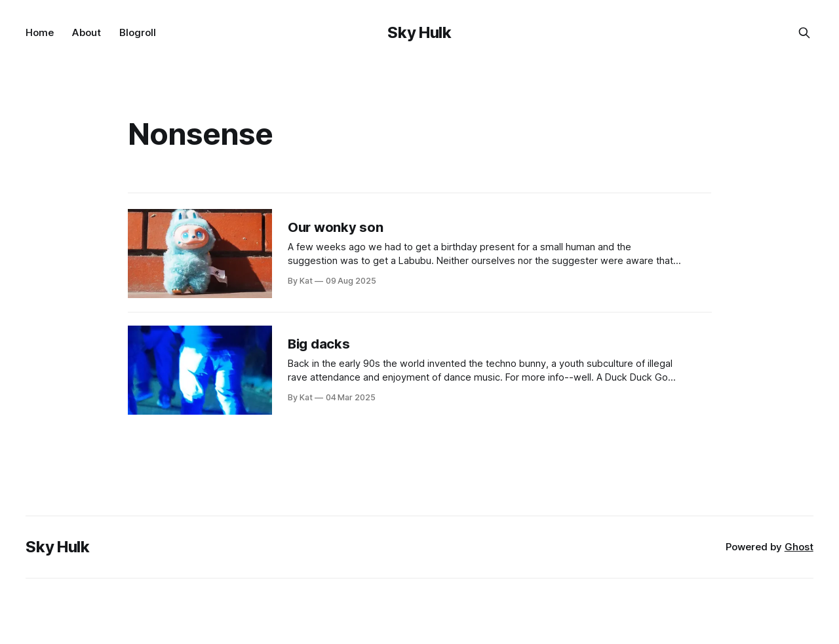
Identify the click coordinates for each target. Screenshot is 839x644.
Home (40, 32)
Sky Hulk (419, 32)
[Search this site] (804, 33)
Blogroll (138, 32)
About (87, 32)
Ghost (799, 547)
